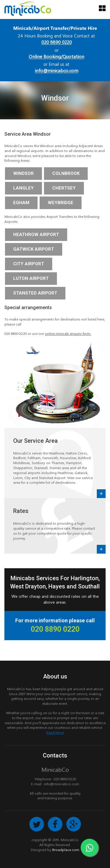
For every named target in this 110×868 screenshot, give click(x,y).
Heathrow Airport (36, 235)
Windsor (23, 173)
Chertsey (64, 188)
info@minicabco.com (57, 70)
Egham (21, 203)
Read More (55, 732)
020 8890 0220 (57, 42)
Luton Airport (31, 278)
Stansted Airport (35, 293)
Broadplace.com (66, 850)
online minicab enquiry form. (68, 333)
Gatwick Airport (34, 249)
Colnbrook (66, 173)
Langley (23, 188)
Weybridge (61, 203)
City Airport (29, 264)
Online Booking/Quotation (56, 56)
